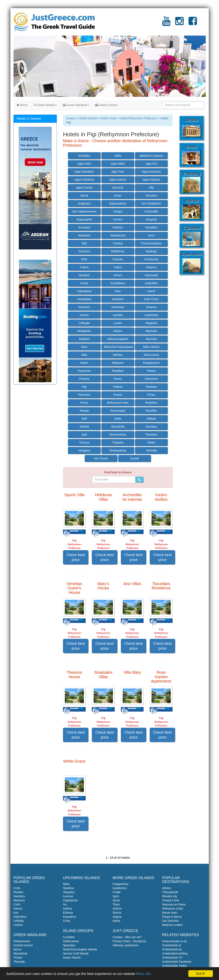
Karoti (151, 291)
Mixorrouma (151, 355)
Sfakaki (151, 419)
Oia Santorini (170, 921)
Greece (71, 118)
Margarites (84, 331)
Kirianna (151, 307)
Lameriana (151, 315)
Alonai (84, 196)
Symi (116, 896)
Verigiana (84, 450)
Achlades (84, 156)
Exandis (118, 259)
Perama (84, 379)
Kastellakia (84, 299)
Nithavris (118, 363)
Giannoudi (151, 275)
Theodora (151, 435)
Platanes (151, 387)
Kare (118, 291)
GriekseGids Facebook (177, 962)
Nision (84, 363)
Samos (18, 908)
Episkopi (151, 251)
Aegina (117, 917)
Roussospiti (118, 411)
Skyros (117, 913)
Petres (118, 379)
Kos (16, 913)
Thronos (84, 443)
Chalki (117, 892)
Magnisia (151, 323)
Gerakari (84, 275)
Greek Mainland (76, 105)
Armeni (118, 219)
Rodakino (151, 403)
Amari (118, 196)
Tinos (116, 904)
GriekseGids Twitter (175, 966)
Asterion (118, 227)
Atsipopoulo (118, 235)
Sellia (118, 419)
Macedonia (21, 953)
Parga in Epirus (172, 917)
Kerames (84, 307)
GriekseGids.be (172, 949)
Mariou (118, 331)
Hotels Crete (108, 118)
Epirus (18, 949)
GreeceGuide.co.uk (175, 941)
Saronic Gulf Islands (76, 953)
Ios (65, 904)
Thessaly (19, 962)
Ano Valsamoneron (84, 211)
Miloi (84, 355)
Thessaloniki (170, 892)
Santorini (19, 896)
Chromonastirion (151, 243)
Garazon (151, 267)
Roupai (84, 411)
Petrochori (151, 379)
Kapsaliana (84, 291)
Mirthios (118, 355)
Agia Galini (118, 164)
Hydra (116, 921)
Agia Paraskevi (84, 172)
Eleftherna (118, 251)
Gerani (118, 275)
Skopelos (69, 892)
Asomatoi (84, 227)
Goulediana (118, 283)
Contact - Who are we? (127, 937)
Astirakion (151, 227)
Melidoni (84, 339)
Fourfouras (151, 259)
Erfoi (84, 259)
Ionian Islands (72, 958)
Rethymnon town (118, 403)
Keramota (118, 307)
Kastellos (118, 299)
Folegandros (121, 884)
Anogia (118, 211)
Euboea (68, 913)
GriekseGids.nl (172, 945)
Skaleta (84, 427)
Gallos (118, 267)
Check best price (76, 557)
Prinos (84, 403)
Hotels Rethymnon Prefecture (138, 118)
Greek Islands (45, 105)
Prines (151, 395)
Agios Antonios (151, 172)
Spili (84, 435)
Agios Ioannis (118, 180)
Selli (84, 419)
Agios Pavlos (84, 188)
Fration (84, 267)
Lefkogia (84, 323)
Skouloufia (118, 427)
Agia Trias (118, 172)
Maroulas (151, 331)
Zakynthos (20, 917)
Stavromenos (118, 435)
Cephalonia (70, 900)
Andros (117, 908)
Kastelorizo (120, 888)
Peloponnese (22, 941)
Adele (118, 156)
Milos (66, 884)
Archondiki (151, 211)
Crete (17, 888)
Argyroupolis (84, 219)
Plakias (118, 387)
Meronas (151, 339)
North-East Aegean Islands (80, 949)
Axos (151, 235)
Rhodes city (170, 896)
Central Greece (23, 945)
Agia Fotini (84, 164)
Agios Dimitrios (84, 180)
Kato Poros (151, 299)
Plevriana (84, 395)
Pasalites (118, 371)
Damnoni (84, 251)
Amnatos (151, 196)
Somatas (151, 427)
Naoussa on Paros (174, 904)
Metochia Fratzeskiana (118, 347)
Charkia (118, 243)
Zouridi (134, 458)
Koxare (84, 315)
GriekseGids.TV (172, 958)
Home (22, 105)
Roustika (151, 411)
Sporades (69, 945)
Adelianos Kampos (151, 156)
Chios (67, 921)
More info (143, 974)
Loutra (118, 323)
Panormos (84, 371)
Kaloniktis (151, 283)
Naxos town (170, 913)
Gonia (84, 283)
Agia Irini (151, 164)
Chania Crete (171, 900)
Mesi (84, 347)
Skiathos (69, 888)
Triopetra (118, 443)
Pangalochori (151, 363)
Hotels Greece (106, 105)
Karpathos (70, 917)
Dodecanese (71, 941)
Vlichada (151, 450)
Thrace (18, 958)
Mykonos (19, 900)
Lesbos (18, 925)
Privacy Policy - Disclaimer (130, 941)
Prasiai (118, 395)
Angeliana (84, 203)
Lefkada (19, 921)
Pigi (84, 387)
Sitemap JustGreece (126, 945)
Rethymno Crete (173, 908)
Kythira (67, 908)
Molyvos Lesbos (172, 925)
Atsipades (84, 235)
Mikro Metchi (151, 347)
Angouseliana (118, 203)
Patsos (151, 371)
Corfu (17, 904)
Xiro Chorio (101, 458)
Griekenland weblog (175, 953)
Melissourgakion (118, 339)
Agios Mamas (151, 180)
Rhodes (18, 892)
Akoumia (118, 188)
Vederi (151, 443)
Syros (116, 900)
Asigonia (151, 219)
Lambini (118, 315)
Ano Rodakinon (151, 203)
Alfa (151, 188)
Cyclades (69, 937)
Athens (167, 888)
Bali (84, 243)
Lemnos (68, 896)
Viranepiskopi (118, 450)
